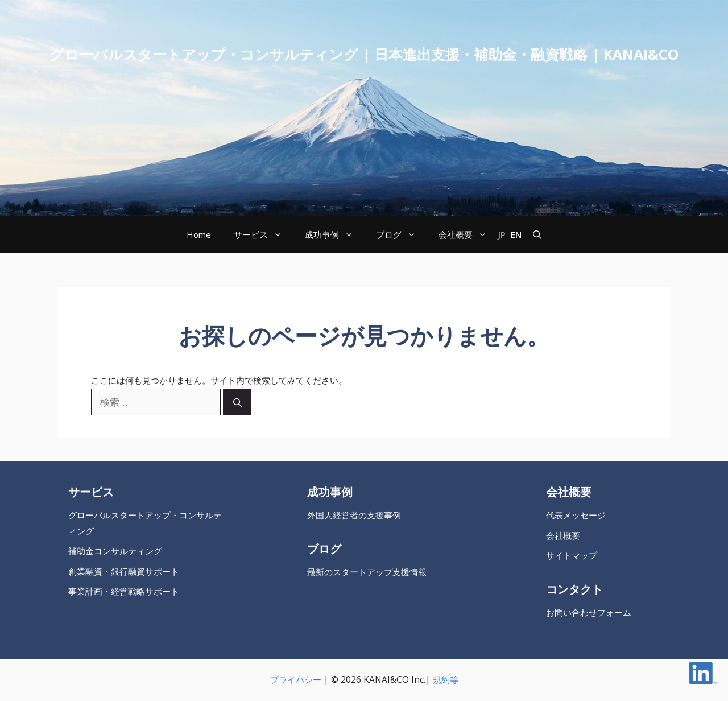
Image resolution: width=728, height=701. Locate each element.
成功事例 (335, 235)
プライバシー (296, 680)
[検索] (237, 402)
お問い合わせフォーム (589, 613)
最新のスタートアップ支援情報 (367, 572)
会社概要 (468, 235)
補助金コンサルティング (115, 551)
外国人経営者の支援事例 (354, 515)
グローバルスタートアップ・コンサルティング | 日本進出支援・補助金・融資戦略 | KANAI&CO (364, 54)
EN (516, 234)
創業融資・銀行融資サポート (124, 572)
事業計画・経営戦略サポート (124, 591)
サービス (264, 235)
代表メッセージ (576, 515)
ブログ (402, 235)
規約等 (446, 680)
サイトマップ (572, 556)
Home (199, 234)
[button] (537, 235)
